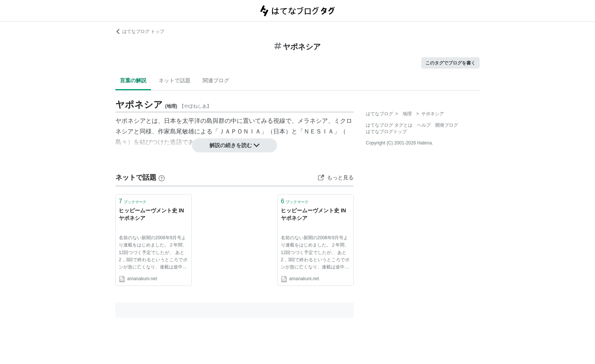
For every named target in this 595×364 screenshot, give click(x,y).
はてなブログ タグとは (389, 125)
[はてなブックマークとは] (162, 177)
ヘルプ (424, 125)
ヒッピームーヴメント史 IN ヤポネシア (151, 214)
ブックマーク (133, 201)
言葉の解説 (133, 80)
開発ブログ (447, 125)
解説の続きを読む (235, 145)
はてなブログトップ (386, 132)
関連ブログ (216, 80)
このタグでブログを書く (450, 63)
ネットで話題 (175, 80)
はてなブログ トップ (140, 31)
